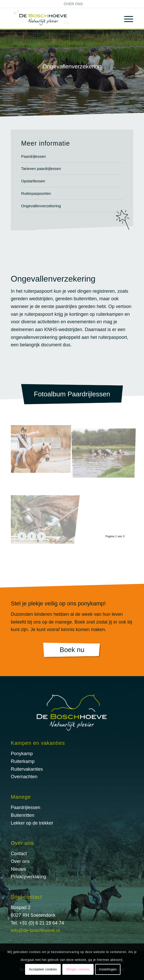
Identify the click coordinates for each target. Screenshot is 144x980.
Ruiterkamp (23, 761)
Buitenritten (23, 815)
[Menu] (126, 18)
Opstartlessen (33, 181)
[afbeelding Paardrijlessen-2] (106, 449)
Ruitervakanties (27, 769)
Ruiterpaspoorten (36, 193)
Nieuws (18, 869)
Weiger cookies (78, 969)
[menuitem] (73, 4)
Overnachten (24, 777)
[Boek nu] (72, 650)
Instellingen (108, 969)
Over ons (73, 4)
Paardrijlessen (33, 156)
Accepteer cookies (43, 969)
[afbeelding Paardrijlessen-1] (43, 449)
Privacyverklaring (29, 877)
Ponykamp (22, 754)
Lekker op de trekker (32, 823)
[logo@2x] (60, 18)
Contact (19, 854)
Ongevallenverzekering (41, 206)
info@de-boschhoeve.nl (35, 931)
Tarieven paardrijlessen (41, 169)
